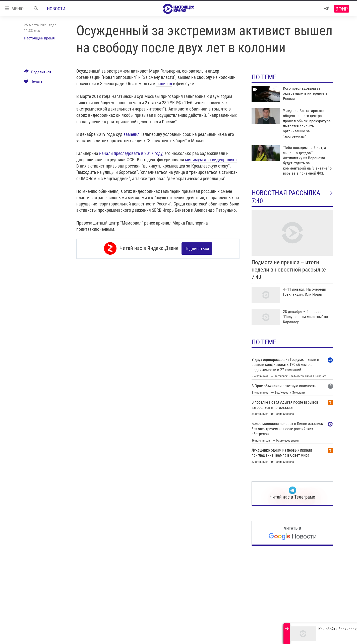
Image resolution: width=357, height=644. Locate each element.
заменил (132, 134)
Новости (56, 9)
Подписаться (197, 249)
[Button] (38, 73)
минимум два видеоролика (211, 160)
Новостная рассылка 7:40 (292, 197)
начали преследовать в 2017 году (131, 153)
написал (164, 84)
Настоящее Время (39, 38)
